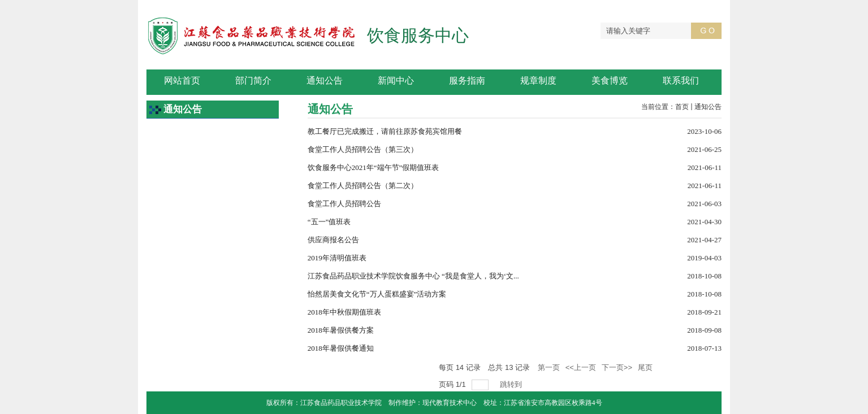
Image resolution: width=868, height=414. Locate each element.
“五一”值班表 (329, 222)
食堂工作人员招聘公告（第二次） (363, 186)
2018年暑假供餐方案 (341, 330)
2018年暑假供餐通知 (341, 348)
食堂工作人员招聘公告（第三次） (363, 149)
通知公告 (708, 107)
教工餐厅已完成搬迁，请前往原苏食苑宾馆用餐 (385, 131)
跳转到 (512, 384)
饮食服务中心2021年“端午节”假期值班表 (373, 167)
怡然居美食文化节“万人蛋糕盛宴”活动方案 (377, 294)
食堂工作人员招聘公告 (344, 204)
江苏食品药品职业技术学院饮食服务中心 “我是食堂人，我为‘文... (413, 276)
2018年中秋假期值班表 (344, 312)
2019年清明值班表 (337, 258)
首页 (682, 107)
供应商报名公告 (333, 240)
